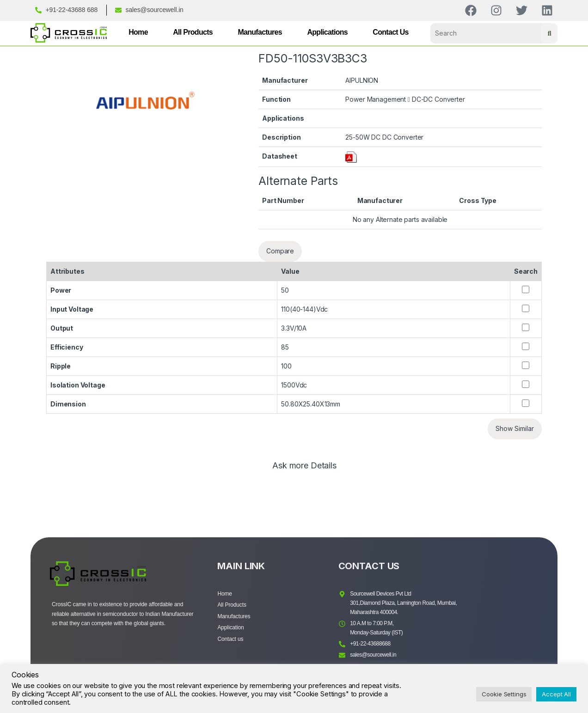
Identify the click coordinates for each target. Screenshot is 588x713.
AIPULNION (362, 80)
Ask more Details (304, 466)
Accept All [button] (556, 694)
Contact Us (390, 32)
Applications (327, 32)
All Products (193, 32)
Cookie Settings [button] (504, 694)
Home (138, 32)
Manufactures (260, 32)
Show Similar (515, 428)
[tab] (304, 470)
